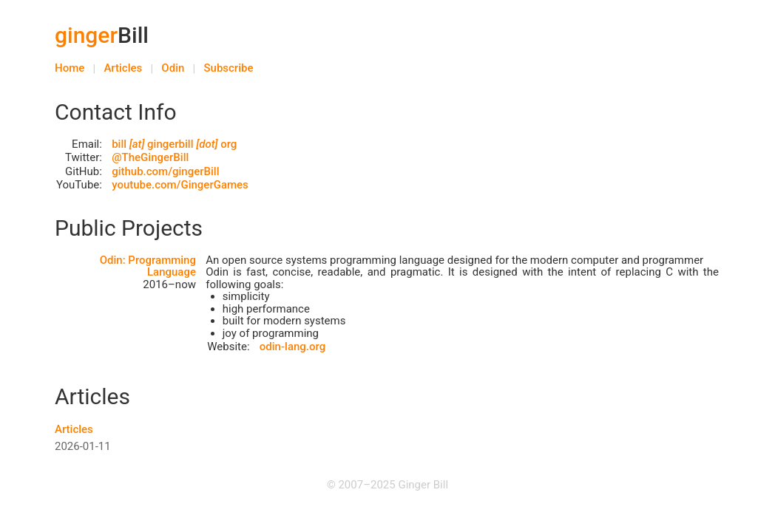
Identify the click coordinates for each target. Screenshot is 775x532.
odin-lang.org (292, 347)
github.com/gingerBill (165, 171)
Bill (102, 35)
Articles (123, 68)
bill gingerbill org (174, 144)
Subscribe (228, 68)
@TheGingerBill (150, 157)
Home (70, 68)
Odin (173, 68)
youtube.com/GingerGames (180, 185)
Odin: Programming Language (148, 266)
